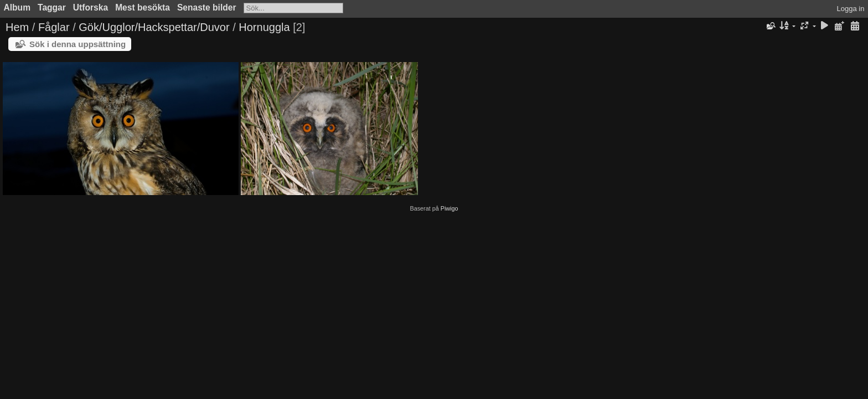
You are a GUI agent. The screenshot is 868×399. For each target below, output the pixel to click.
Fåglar (54, 27)
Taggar (52, 7)
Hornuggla (264, 27)
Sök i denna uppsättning (77, 44)
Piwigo (449, 208)
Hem (17, 27)
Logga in (851, 9)
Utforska (91, 7)
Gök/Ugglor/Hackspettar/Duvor (154, 27)
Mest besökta (143, 7)
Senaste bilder (207, 7)
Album (17, 7)
